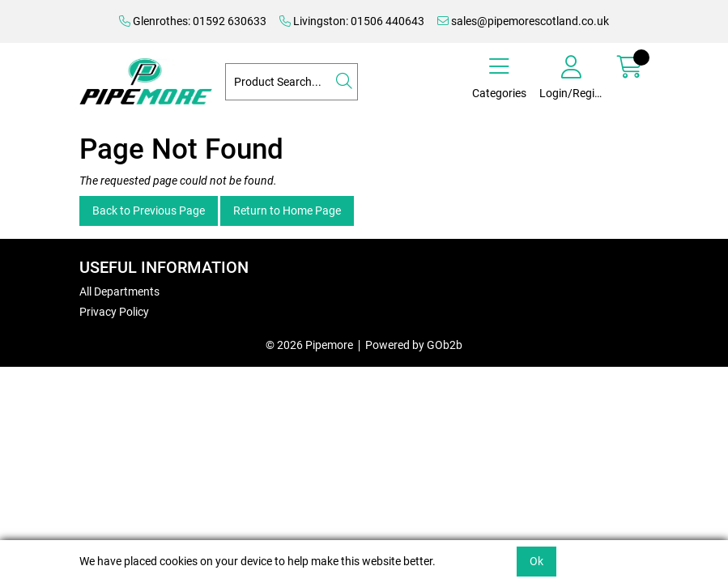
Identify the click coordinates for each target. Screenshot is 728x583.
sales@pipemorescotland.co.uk (523, 21)
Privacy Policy (114, 312)
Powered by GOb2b (414, 345)
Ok (536, 561)
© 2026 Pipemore (309, 345)
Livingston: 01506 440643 (352, 21)
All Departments (119, 291)
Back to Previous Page (149, 211)
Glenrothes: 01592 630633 (193, 21)
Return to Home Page (287, 211)
